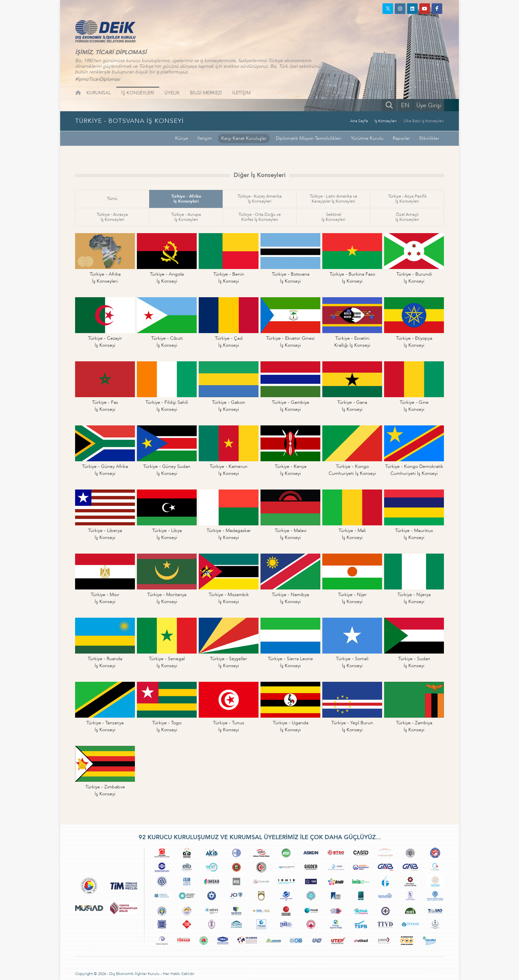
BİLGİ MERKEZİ (206, 93)
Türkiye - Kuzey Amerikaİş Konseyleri (260, 199)
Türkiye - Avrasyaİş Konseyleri (112, 217)
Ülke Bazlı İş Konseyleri (424, 121)
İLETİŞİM (241, 93)
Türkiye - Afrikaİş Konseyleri (186, 199)
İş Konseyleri (386, 121)
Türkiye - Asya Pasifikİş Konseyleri (407, 199)
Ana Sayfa (359, 121)
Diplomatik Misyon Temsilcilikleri (309, 138)
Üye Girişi (429, 105)
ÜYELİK (172, 93)
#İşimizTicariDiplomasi (98, 79)
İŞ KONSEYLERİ (138, 93)
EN (405, 105)
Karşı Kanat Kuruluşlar (244, 138)
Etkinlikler (429, 138)
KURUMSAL (99, 93)
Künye (182, 138)
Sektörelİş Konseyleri (333, 217)
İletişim (205, 138)
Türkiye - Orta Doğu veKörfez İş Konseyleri (260, 217)
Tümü (112, 199)
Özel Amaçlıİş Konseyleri (407, 217)
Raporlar (401, 138)
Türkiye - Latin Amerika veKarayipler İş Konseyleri (333, 199)
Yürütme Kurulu (367, 138)
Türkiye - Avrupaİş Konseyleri (186, 217)
